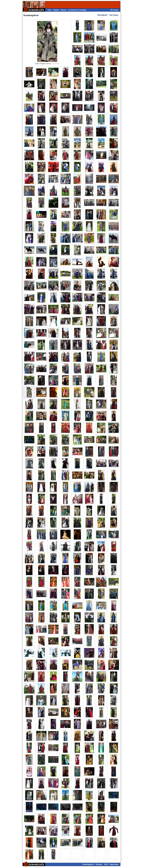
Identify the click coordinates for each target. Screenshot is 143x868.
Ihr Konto (114, 10)
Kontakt (99, 864)
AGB (106, 864)
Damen (56, 10)
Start (50, 10)
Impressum (114, 864)
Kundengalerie (88, 864)
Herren (64, 10)
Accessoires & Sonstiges (77, 10)
